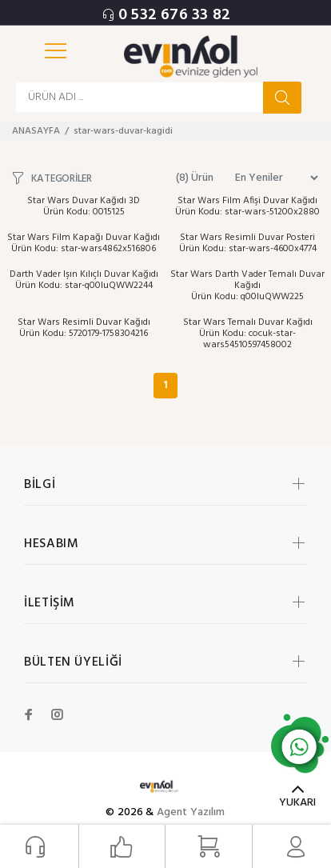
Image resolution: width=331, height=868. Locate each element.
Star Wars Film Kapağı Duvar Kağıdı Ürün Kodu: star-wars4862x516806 (84, 243)
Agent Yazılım (191, 812)
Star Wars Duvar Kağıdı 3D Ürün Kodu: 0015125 (84, 206)
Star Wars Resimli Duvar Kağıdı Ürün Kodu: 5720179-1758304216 (84, 328)
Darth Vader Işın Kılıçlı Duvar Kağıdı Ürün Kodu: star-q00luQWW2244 (84, 280)
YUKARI (297, 803)
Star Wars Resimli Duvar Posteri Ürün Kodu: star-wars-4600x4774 (248, 243)
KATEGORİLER (62, 178)
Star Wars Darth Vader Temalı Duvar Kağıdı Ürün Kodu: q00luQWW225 (247, 286)
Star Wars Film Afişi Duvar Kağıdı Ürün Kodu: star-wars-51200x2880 (247, 206)
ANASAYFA (36, 131)
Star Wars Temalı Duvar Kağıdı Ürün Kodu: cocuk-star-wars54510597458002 (248, 334)
